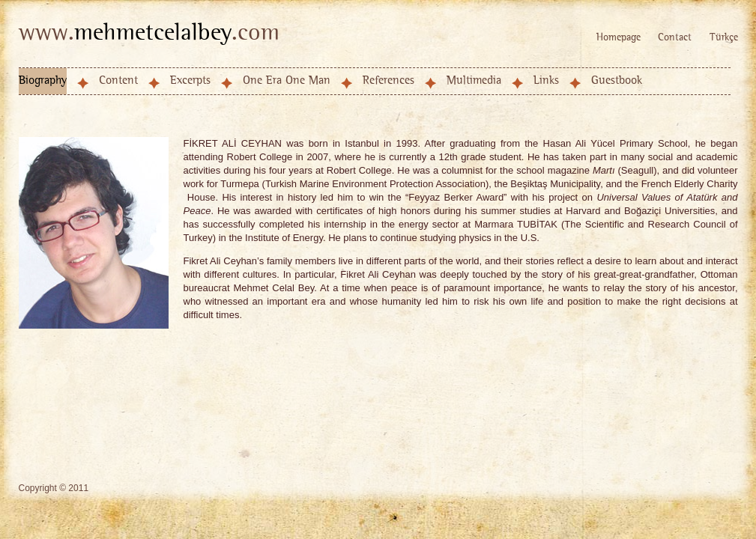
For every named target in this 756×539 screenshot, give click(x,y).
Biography (43, 81)
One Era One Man (287, 81)
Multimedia (474, 81)
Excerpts (190, 81)
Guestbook (617, 81)
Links (546, 81)
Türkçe (724, 38)
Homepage (619, 38)
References (388, 81)
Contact (675, 38)
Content (118, 81)
